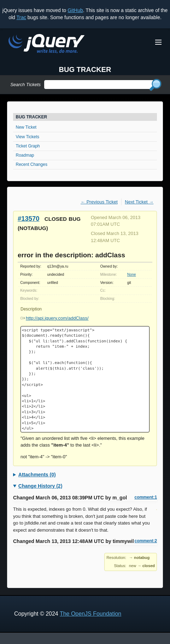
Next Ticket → (139, 202)
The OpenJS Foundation (90, 614)
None (132, 275)
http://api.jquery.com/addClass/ (55, 318)
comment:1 (146, 497)
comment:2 (146, 541)
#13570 (28, 219)
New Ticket (26, 127)
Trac (21, 17)
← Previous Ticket (99, 202)
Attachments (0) (37, 475)
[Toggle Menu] (158, 42)
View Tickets (28, 137)
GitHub (75, 10)
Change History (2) (40, 486)
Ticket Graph (28, 146)
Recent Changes (32, 164)
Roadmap (25, 155)
